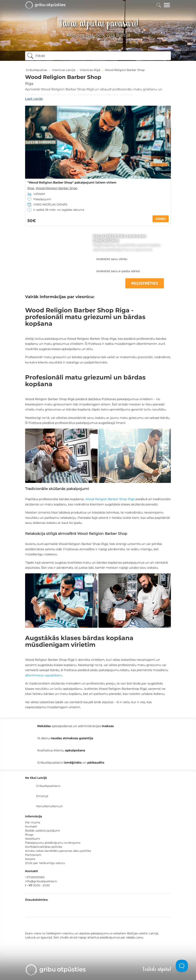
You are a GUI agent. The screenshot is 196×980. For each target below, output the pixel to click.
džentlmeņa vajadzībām (44, 675)
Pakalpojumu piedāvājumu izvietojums (53, 843)
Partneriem (33, 855)
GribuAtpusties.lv (48, 786)
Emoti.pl (42, 796)
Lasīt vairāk (34, 99)
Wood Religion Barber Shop (56, 188)
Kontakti (31, 826)
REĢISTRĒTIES (145, 283)
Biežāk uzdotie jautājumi (43, 831)
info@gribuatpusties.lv (41, 881)
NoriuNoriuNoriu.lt (49, 806)
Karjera (30, 859)
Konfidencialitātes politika (44, 847)
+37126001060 (35, 877)
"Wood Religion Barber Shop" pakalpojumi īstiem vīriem (72, 183)
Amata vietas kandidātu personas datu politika (58, 851)
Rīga (29, 84)
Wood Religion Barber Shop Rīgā (110, 499)
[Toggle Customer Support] (182, 966)
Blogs (29, 835)
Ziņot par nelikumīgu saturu (45, 863)
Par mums (33, 822)
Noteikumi (33, 839)
